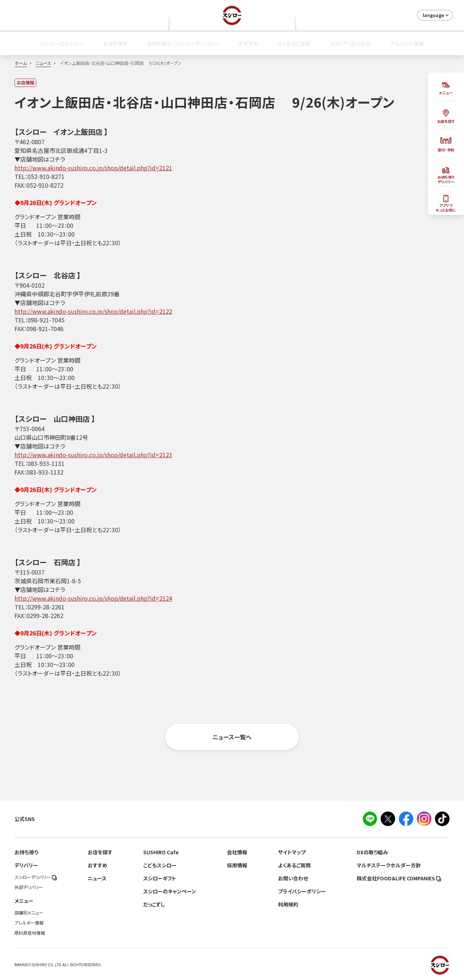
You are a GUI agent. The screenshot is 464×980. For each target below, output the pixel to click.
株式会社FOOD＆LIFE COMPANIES (399, 878)
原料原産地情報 (30, 933)
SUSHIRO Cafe (161, 852)
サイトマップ (292, 852)
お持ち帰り (26, 852)
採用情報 (237, 865)
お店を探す (115, 43)
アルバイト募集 (407, 43)
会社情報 (237, 852)
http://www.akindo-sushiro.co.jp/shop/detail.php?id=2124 (93, 598)
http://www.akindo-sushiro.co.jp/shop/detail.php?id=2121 (93, 168)
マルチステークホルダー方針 (389, 865)
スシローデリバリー (36, 877)
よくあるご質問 (294, 43)
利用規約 (288, 904)
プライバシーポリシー (302, 891)
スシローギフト (160, 878)
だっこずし (154, 904)
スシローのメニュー (62, 43)
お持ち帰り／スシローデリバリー (183, 43)
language (436, 15)
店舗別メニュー (29, 913)
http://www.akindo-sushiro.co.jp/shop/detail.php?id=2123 (93, 455)
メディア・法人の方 (350, 43)
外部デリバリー (29, 887)
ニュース (43, 63)
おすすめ (248, 43)
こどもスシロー (160, 865)
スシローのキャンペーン (170, 891)
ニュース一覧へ (232, 737)
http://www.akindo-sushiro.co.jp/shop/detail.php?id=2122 (93, 311)
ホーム (21, 63)
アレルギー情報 (29, 923)
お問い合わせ (293, 878)
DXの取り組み (372, 852)
